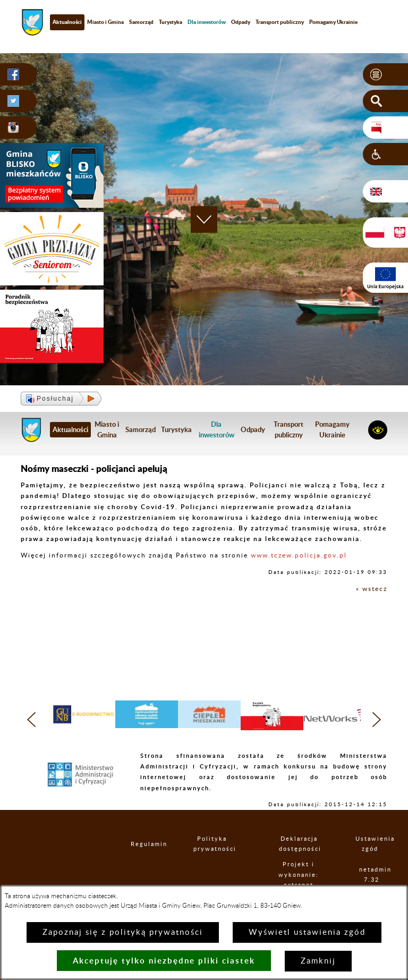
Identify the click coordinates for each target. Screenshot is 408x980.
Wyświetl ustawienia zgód (307, 932)
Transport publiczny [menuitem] (280, 22)
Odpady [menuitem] (241, 22)
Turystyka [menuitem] (171, 22)
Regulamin (140, 844)
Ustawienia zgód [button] (370, 844)
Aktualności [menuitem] (67, 22)
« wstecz (372, 589)
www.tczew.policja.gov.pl (299, 555)
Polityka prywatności (212, 844)
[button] (385, 74)
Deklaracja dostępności (299, 844)
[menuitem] (207, 22)
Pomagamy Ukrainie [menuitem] (333, 22)
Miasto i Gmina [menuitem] (105, 22)
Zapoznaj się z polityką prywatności (123, 932)
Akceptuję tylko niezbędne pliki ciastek (164, 961)
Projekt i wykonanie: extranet (299, 875)
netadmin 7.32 (372, 875)
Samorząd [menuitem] (141, 22)
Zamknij (318, 961)
